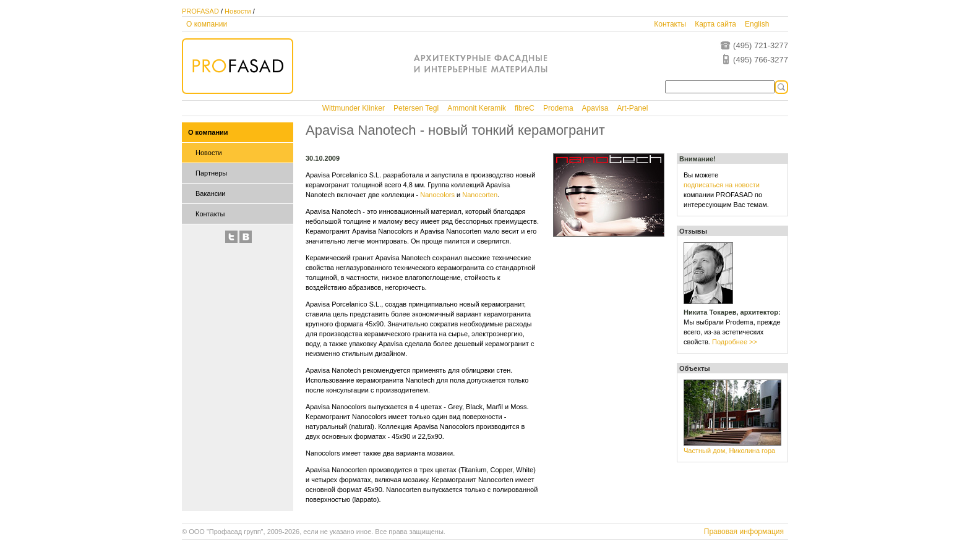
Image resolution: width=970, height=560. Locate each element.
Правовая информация (744, 532)
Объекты (695, 368)
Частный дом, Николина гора (729, 451)
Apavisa (595, 108)
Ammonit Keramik (477, 108)
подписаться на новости (722, 185)
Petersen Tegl (416, 108)
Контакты (670, 24)
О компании (207, 24)
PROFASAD (200, 11)
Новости (238, 11)
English (757, 24)
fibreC (525, 108)
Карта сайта (715, 24)
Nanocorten (480, 195)
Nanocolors (437, 195)
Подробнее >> (735, 342)
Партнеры (211, 173)
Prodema (558, 108)
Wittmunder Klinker (354, 108)
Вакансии (211, 193)
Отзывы (693, 231)
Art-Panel (632, 108)
